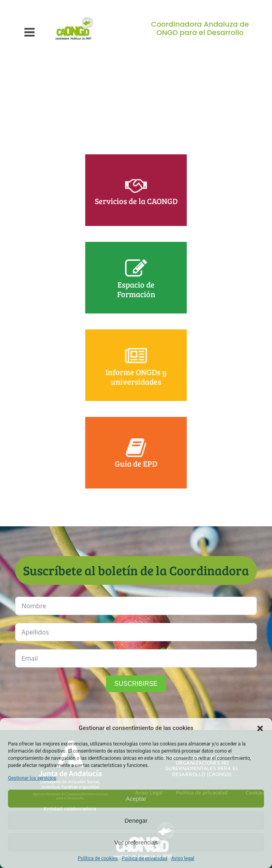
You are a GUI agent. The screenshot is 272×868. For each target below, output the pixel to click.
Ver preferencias (136, 842)
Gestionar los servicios (32, 778)
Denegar (136, 820)
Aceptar (136, 799)
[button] (260, 728)
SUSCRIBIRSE (136, 684)
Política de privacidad (145, 858)
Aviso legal (183, 858)
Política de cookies (98, 858)
